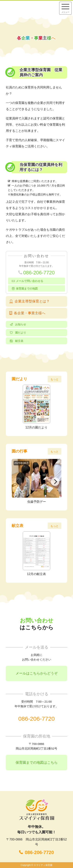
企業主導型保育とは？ (32, 301)
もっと (55, 379)
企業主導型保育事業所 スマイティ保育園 (28, 8)
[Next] (55, 482)
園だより (21, 333)
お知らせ (21, 324)
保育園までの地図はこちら (37, 763)
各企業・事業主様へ (30, 313)
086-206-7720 (39, 273)
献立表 (19, 341)
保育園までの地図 (27, 288)
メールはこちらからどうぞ (37, 673)
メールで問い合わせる (30, 281)
